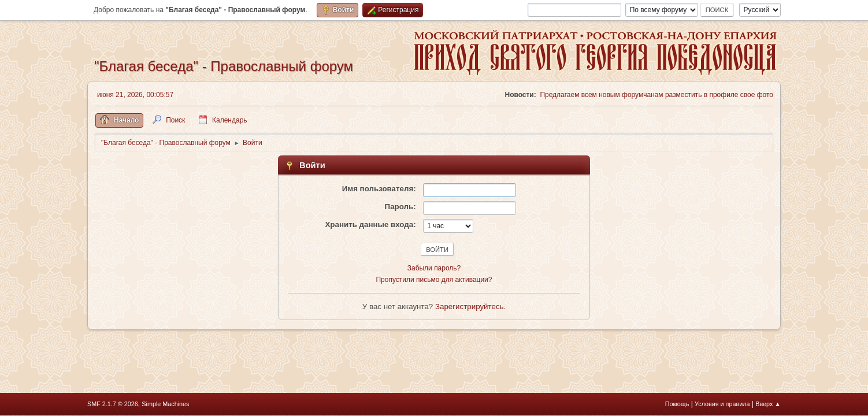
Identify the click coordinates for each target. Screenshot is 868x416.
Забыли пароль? (434, 268)
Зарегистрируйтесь (470, 307)
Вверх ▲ (768, 404)
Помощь (677, 404)
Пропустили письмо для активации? (434, 280)
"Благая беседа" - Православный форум (224, 66)
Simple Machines (165, 404)
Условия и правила (722, 404)
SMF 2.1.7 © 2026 (113, 404)
